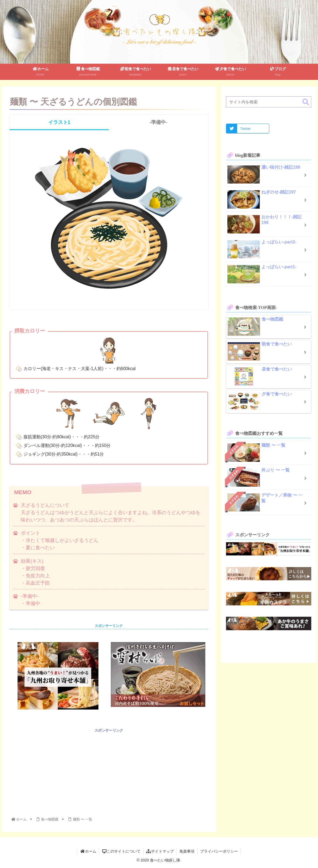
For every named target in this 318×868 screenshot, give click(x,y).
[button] (306, 102)
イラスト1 (59, 122)
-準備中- (158, 122)
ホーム (88, 851)
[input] (269, 102)
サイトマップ (160, 851)
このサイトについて (121, 851)
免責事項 (187, 851)
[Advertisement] (109, 772)
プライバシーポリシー (219, 851)
